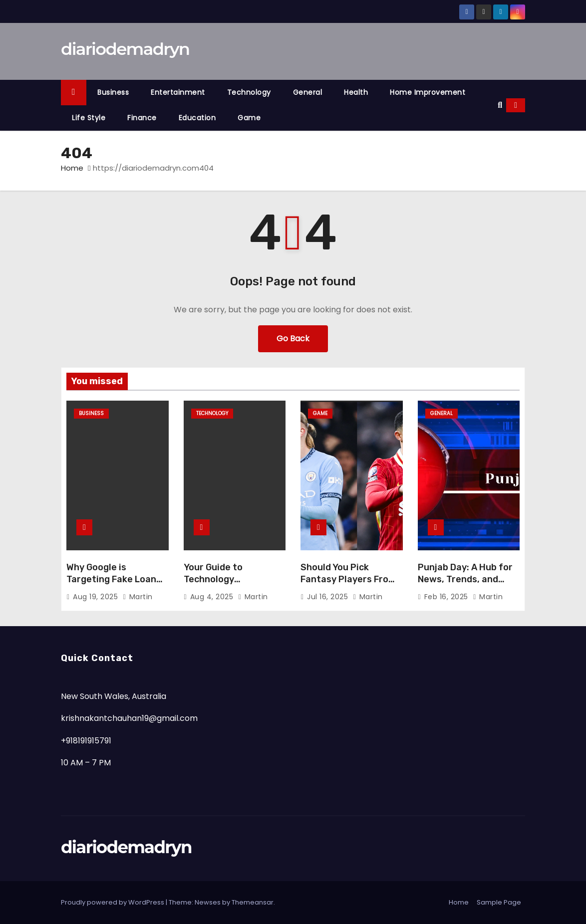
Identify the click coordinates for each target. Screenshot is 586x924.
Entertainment (178, 92)
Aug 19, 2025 (97, 597)
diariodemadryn (125, 49)
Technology (249, 92)
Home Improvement (428, 92)
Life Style (89, 118)
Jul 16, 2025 (329, 597)
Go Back (293, 339)
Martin (138, 597)
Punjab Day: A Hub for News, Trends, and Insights (465, 579)
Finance (142, 118)
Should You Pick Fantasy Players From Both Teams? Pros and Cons (350, 585)
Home (72, 168)
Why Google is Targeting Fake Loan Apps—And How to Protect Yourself (111, 585)
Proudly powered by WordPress (113, 902)
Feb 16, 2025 (447, 597)
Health (356, 92)
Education (197, 118)
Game (249, 118)
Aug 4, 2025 (213, 597)
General (308, 92)
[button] (500, 105)
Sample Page (499, 902)
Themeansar (253, 902)
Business (113, 92)
